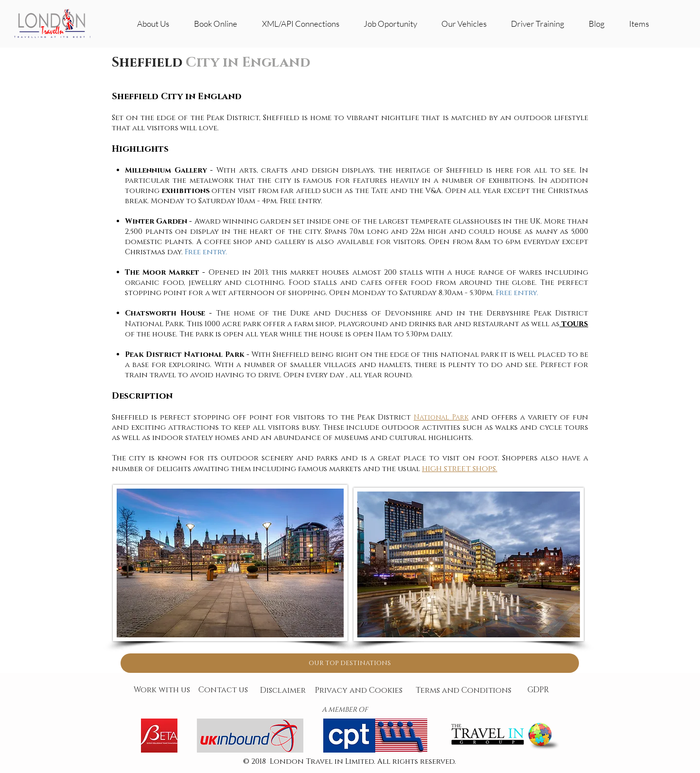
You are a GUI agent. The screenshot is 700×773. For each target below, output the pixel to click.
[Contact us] (223, 690)
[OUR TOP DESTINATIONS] (350, 663)
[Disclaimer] (283, 691)
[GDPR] (538, 690)
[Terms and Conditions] (463, 691)
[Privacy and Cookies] (359, 691)
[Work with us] (162, 690)
